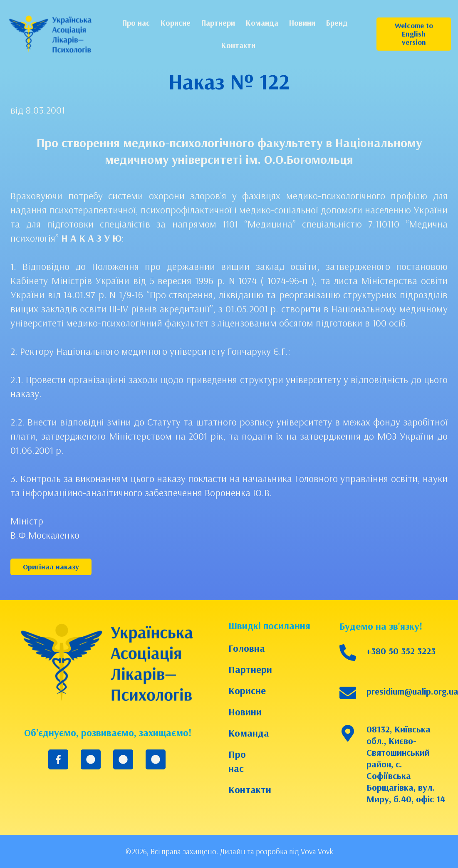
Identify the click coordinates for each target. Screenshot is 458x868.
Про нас (237, 761)
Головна (244, 648)
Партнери (244, 669)
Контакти (244, 789)
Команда (244, 733)
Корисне (244, 690)
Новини (244, 712)
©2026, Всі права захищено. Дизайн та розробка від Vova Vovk (229, 851)
